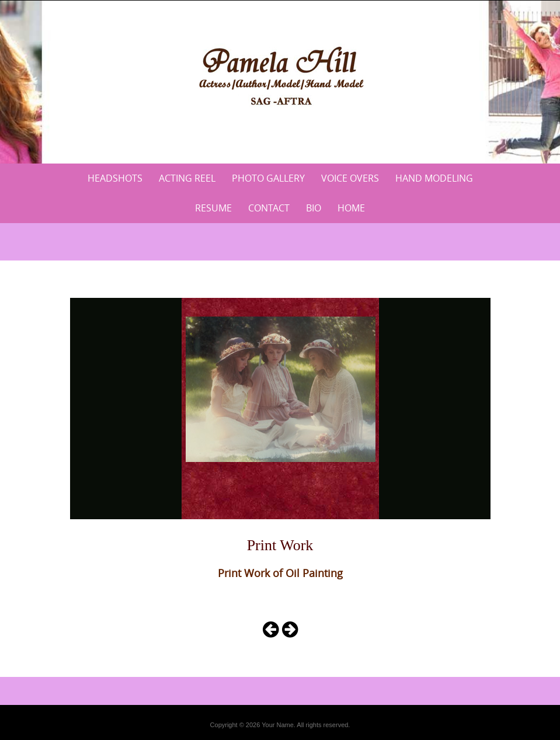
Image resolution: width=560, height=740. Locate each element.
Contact (269, 208)
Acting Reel (187, 178)
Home (351, 208)
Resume (213, 208)
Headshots (115, 178)
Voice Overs (350, 178)
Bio (314, 208)
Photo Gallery (268, 178)
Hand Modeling (434, 178)
